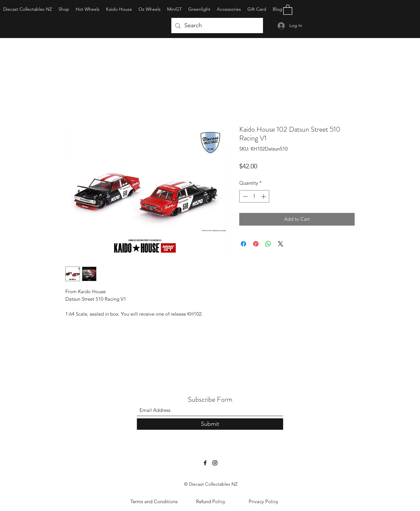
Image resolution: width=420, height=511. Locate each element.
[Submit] (210, 424)
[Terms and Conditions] (154, 502)
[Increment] (264, 197)
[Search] (217, 26)
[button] (288, 9)
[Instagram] (215, 463)
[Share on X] (281, 244)
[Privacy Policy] (263, 502)
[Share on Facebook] (243, 244)
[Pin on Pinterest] (256, 244)
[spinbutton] (254, 197)
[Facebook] (205, 463)
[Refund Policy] (211, 502)
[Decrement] (245, 197)
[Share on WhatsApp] (268, 244)
